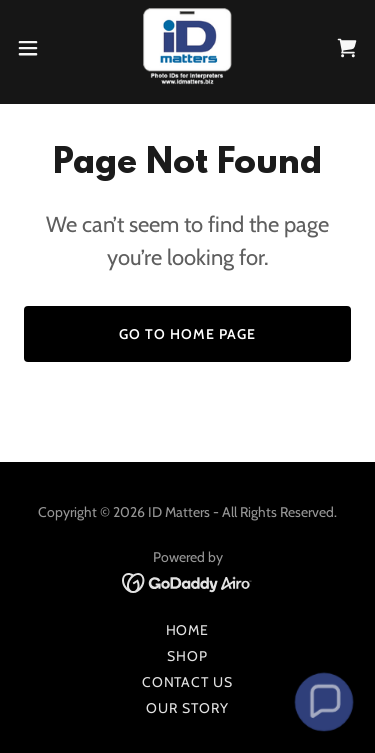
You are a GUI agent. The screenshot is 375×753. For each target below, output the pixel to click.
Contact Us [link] (188, 682)
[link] (187, 48)
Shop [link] (187, 656)
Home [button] (188, 630)
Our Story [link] (187, 708)
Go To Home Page (187, 334)
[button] (35, 48)
